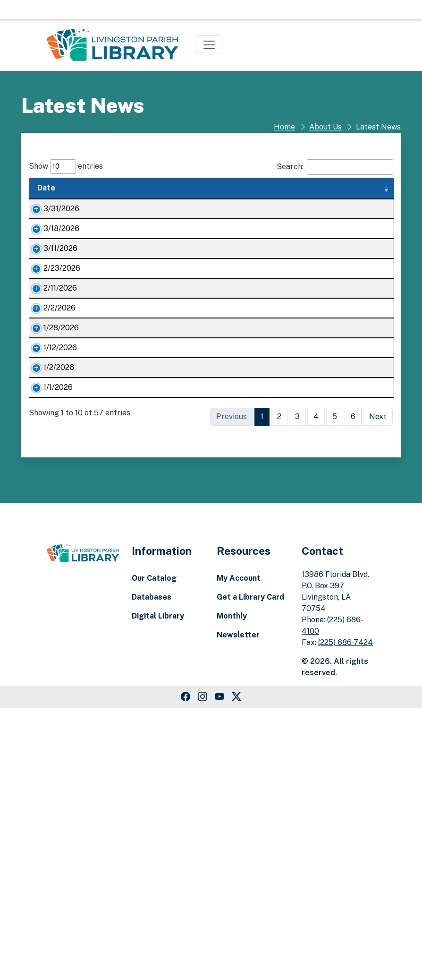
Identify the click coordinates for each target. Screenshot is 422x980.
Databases (152, 869)
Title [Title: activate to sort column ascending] (95, 188)
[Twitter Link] (236, 969)
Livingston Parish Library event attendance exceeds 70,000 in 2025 (129, 563)
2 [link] (279, 689)
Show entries (66, 167)
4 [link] (316, 689)
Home (284, 127)
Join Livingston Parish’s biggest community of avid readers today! (130, 648)
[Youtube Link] (219, 969)
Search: (335, 167)
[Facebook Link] (186, 969)
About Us (325, 127)
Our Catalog (154, 850)
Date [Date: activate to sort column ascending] (46, 188)
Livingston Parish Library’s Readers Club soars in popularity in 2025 (130, 467)
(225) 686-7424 (346, 915)
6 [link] (353, 689)
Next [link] (378, 689)
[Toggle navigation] (209, 45)
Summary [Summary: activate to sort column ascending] (209, 188)
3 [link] (297, 689)
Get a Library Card (250, 869)
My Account (239, 850)
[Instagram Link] (203, 969)
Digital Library (158, 888)
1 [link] (262, 689)
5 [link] (335, 689)
